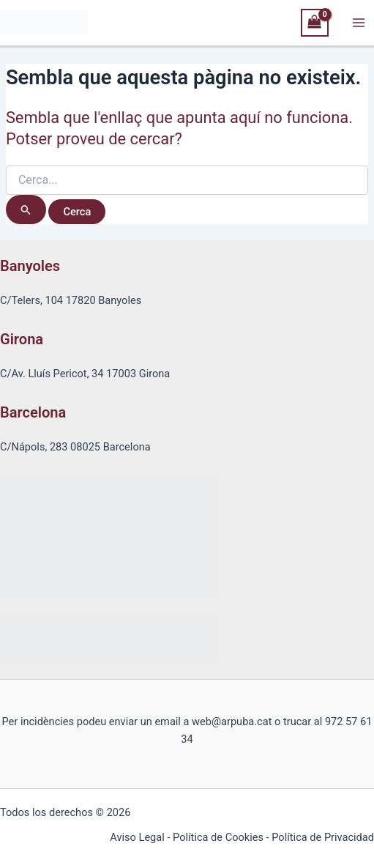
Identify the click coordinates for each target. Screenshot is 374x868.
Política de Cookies (218, 837)
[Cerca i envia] (26, 209)
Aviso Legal (137, 837)
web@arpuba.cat (232, 722)
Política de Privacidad (323, 837)
